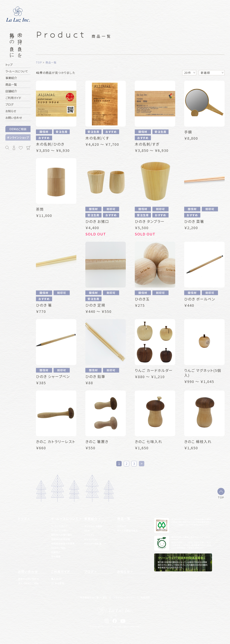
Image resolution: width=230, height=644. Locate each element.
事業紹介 (91, 519)
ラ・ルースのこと (59, 526)
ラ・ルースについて (65, 519)
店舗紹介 (56, 552)
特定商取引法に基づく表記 (94, 597)
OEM (87, 530)
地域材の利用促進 (61, 539)
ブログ (89, 572)
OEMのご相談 (18, 129)
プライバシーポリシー (124, 597)
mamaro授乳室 (93, 544)
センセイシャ (91, 539)
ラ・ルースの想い (60, 530)
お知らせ (124, 572)
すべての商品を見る (127, 530)
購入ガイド (57, 579)
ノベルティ (89, 535)
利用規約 (145, 597)
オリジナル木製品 (93, 526)
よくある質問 (58, 583)
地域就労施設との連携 (63, 544)
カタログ (122, 526)
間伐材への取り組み (62, 535)
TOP (221, 497)
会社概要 (56, 556)
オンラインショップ (18, 137)
